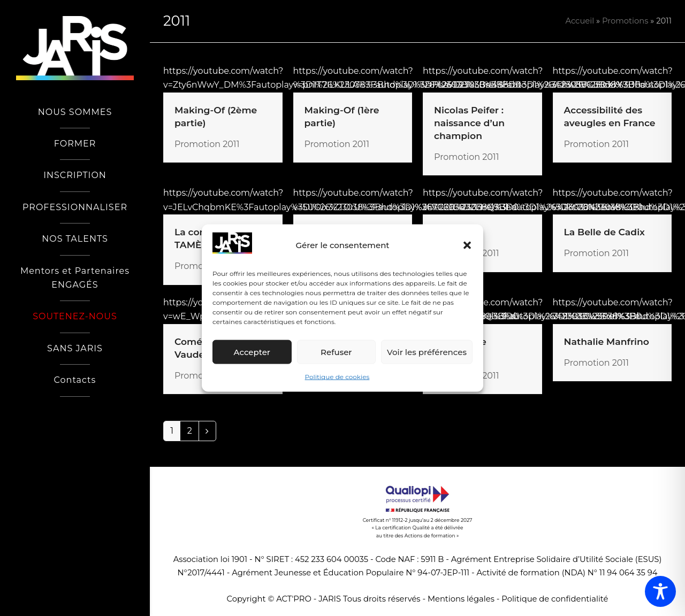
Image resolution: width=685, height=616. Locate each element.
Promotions (625, 21)
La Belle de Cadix (604, 232)
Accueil (580, 21)
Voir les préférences (427, 352)
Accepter (252, 352)
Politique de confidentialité (555, 599)
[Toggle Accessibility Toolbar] (660, 591)
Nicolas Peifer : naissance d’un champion (469, 123)
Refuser (336, 352)
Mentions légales (461, 599)
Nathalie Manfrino (607, 341)
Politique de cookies (337, 377)
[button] (467, 245)
